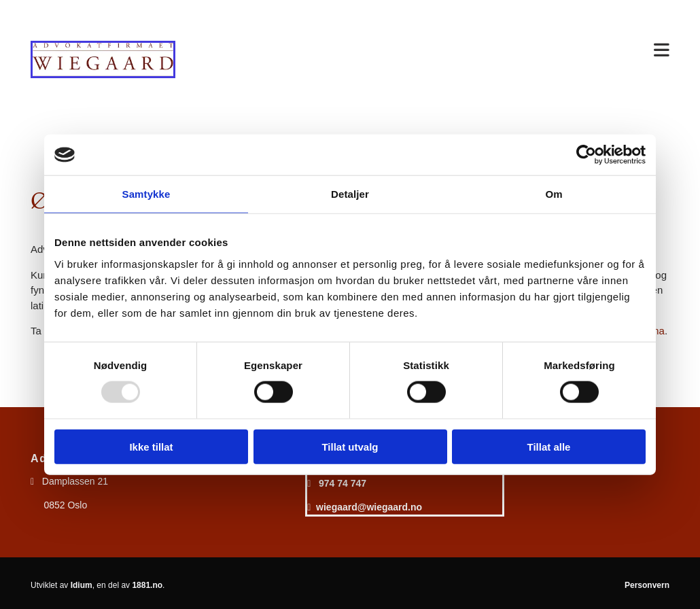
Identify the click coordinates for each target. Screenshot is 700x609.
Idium (82, 585)
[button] (433, 51)
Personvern (647, 585)
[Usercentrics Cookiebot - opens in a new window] (586, 155)
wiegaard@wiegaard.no (369, 507)
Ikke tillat (151, 446)
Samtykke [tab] (146, 194)
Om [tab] (554, 194)
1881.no (147, 585)
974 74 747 (343, 483)
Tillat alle (549, 446)
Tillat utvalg (350, 446)
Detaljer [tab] (350, 194)
